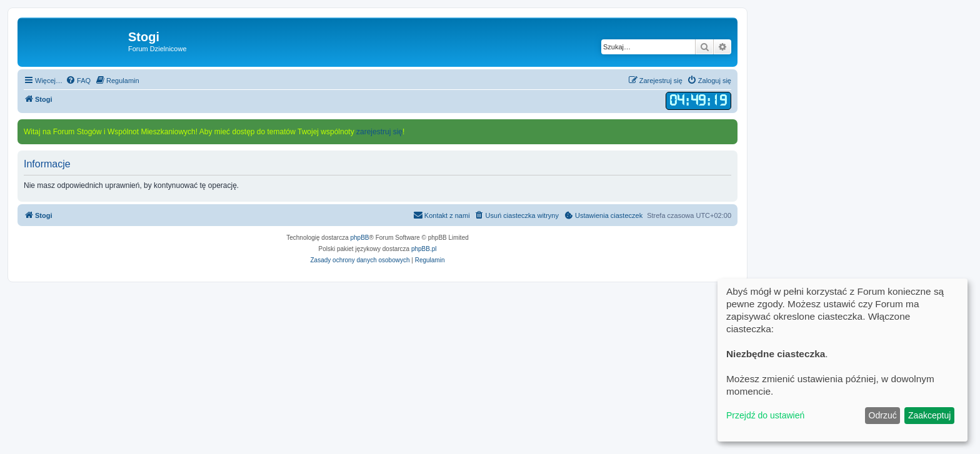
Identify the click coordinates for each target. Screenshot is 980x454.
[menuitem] (78, 81)
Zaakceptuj (929, 415)
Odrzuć (883, 415)
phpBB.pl (424, 249)
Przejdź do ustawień (765, 415)
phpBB (360, 238)
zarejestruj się (379, 132)
